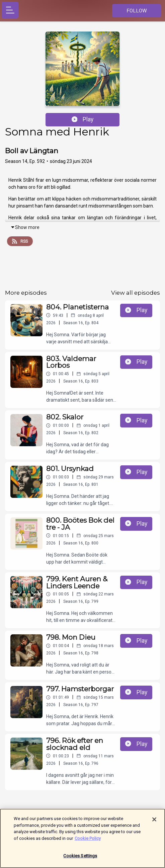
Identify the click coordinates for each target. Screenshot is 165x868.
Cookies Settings (80, 859)
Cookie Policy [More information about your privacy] (88, 841)
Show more (25, 227)
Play (83, 119)
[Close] (154, 823)
